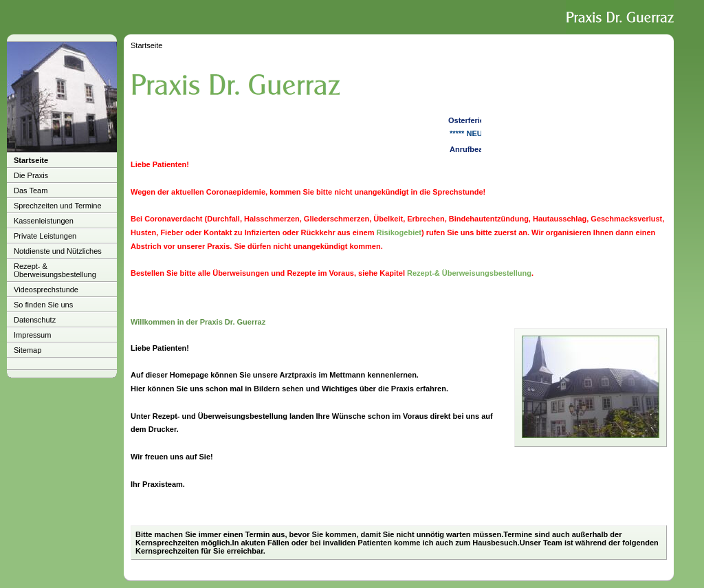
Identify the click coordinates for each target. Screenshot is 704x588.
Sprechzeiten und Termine (58, 206)
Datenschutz (35, 320)
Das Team (31, 190)
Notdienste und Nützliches (58, 251)
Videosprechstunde (46, 290)
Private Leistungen (45, 236)
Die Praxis (31, 175)
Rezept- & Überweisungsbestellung (55, 270)
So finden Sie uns (43, 305)
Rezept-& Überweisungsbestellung (469, 273)
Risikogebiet (399, 232)
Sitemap (27, 350)
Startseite (31, 160)
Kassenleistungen (44, 221)
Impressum (32, 335)
